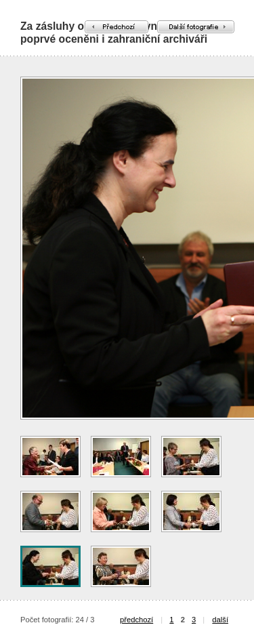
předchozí (136, 620)
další (220, 620)
